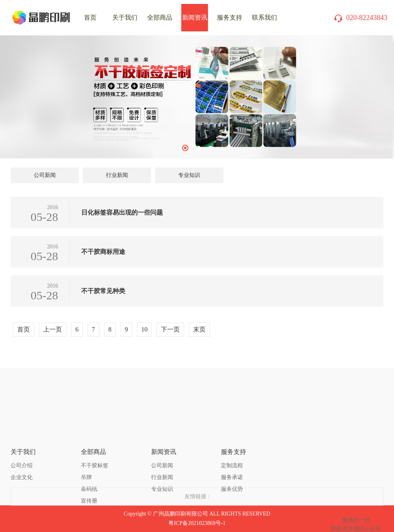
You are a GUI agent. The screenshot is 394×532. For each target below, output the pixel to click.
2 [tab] (199, 148)
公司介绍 (22, 433)
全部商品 (160, 17)
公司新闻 (45, 175)
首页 (24, 329)
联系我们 (264, 17)
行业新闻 (117, 175)
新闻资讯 (195, 17)
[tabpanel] (197, 97)
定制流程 (232, 433)
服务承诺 (232, 444)
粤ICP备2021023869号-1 (197, 523)
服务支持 (230, 17)
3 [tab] (210, 148)
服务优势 (232, 456)
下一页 (170, 329)
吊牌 (86, 444)
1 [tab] (185, 148)
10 (144, 329)
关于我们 (125, 17)
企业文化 (22, 444)
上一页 (53, 329)
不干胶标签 (95, 433)
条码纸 (89, 456)
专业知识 (189, 175)
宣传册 (89, 468)
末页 (199, 329)
